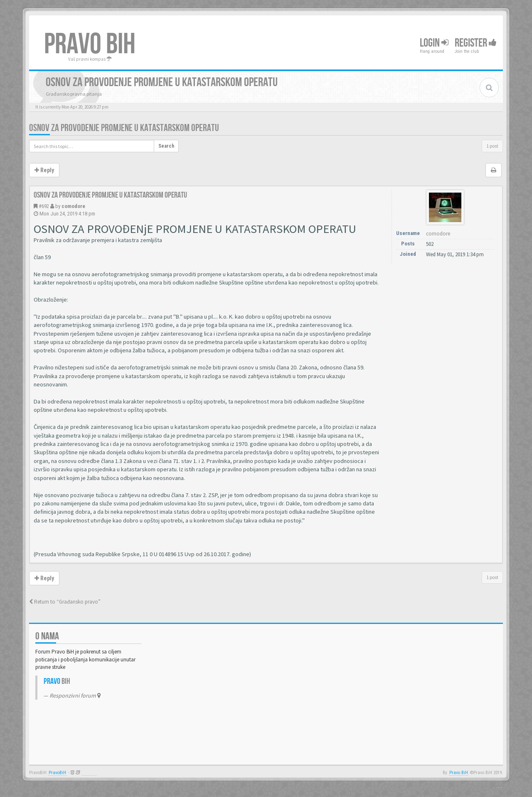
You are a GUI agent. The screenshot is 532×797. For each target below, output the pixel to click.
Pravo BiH (459, 773)
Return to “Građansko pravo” (65, 602)
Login (434, 43)
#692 (44, 206)
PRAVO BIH (90, 45)
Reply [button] (44, 170)
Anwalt (89, 773)
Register (476, 43)
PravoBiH (57, 773)
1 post (492, 146)
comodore (73, 206)
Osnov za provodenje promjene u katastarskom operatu (124, 128)
